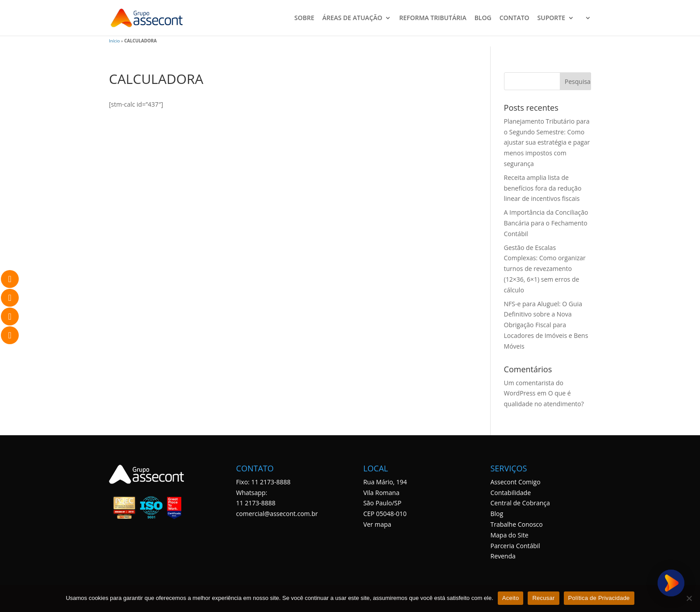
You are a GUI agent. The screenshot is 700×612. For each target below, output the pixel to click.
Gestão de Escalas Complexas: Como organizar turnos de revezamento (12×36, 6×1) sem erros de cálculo (545, 269)
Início (114, 41)
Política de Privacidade (599, 598)
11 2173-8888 (256, 503)
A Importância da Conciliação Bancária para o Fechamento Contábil (546, 223)
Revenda (503, 556)
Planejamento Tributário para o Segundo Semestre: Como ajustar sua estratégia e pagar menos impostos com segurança (547, 142)
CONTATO (515, 18)
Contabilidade (510, 493)
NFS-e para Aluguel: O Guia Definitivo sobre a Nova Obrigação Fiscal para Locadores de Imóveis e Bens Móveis (546, 325)
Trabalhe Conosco (516, 524)
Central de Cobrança (520, 503)
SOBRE (304, 18)
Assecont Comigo (515, 482)
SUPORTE (551, 18)
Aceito (511, 598)
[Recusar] (689, 598)
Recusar (543, 598)
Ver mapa (377, 524)
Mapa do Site (509, 535)
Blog (497, 514)
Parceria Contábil (515, 546)
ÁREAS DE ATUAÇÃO (352, 18)
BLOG (483, 18)
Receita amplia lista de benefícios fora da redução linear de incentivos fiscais (543, 188)
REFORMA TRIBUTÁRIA (433, 18)
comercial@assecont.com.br (277, 514)
